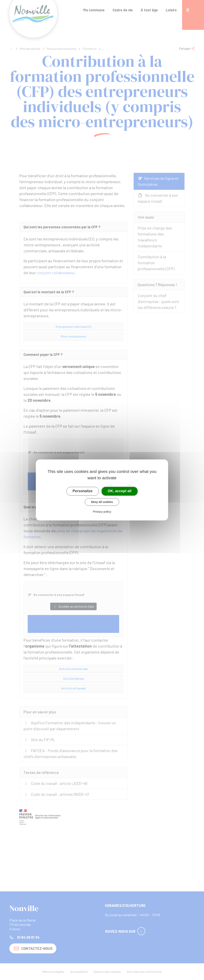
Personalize (82, 491)
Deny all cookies (102, 502)
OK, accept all (120, 491)
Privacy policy (102, 512)
